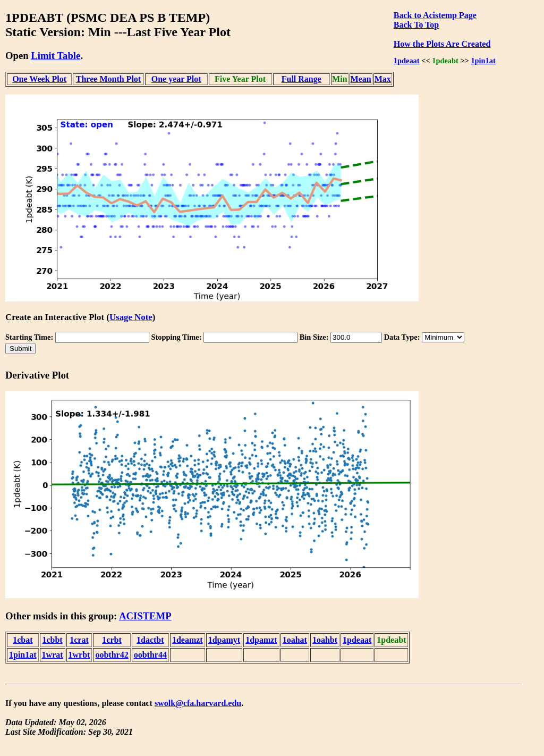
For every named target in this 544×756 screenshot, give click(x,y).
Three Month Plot (108, 79)
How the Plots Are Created (442, 44)
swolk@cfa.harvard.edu (198, 703)
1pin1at (483, 61)
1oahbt (325, 640)
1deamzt (188, 640)
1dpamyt (224, 640)
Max (383, 79)
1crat (79, 640)
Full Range (301, 79)
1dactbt (150, 640)
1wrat (53, 655)
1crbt (112, 640)
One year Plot (176, 79)
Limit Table (56, 56)
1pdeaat (407, 61)
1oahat (295, 640)
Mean (361, 79)
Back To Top (416, 25)
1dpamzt (261, 640)
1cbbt (52, 640)
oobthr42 (112, 655)
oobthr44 (150, 655)
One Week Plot (39, 79)
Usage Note (131, 317)
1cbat (23, 640)
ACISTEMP (145, 616)
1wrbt (79, 655)
